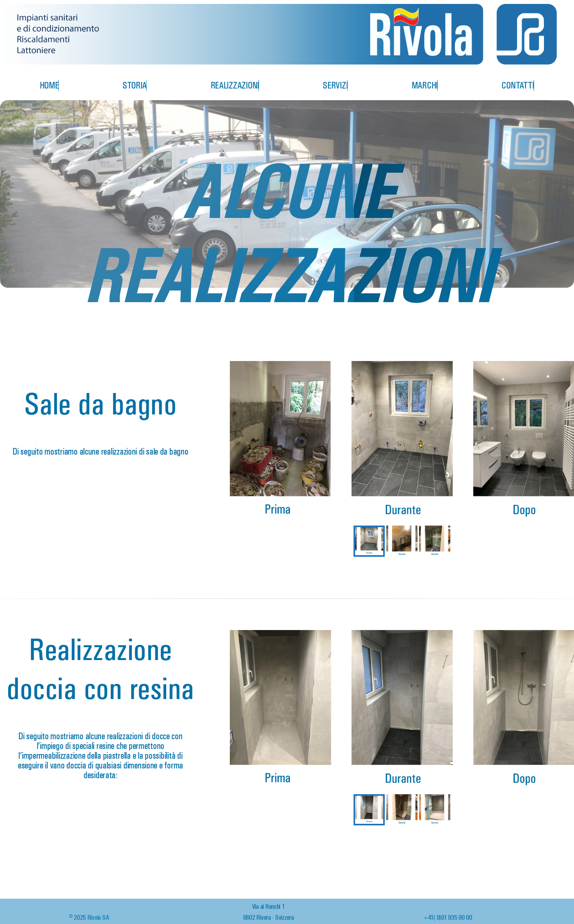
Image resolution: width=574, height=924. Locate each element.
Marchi (425, 85)
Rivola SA (98, 917)
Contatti (518, 85)
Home (49, 85)
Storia (135, 85)
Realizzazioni (235, 85)
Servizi (335, 85)
